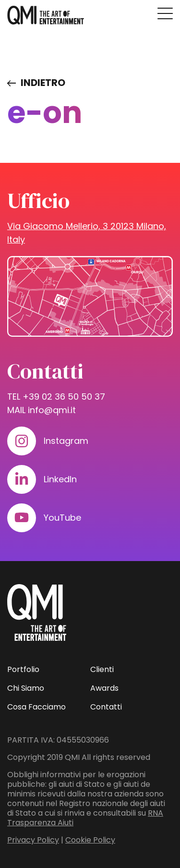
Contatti (106, 707)
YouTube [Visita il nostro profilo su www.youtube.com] (62, 518)
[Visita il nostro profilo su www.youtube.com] (22, 518)
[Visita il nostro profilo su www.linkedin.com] (22, 479)
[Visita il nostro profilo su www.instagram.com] (22, 441)
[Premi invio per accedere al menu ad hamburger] (165, 13)
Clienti (102, 669)
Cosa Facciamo (36, 707)
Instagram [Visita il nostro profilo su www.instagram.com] (66, 441)
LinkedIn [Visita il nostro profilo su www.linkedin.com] (60, 479)
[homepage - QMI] (46, 15)
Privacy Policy (33, 840)
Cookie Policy (90, 840)
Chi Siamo (26, 688)
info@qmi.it (52, 410)
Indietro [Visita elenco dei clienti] (43, 83)
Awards (104, 688)
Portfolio (23, 669)
